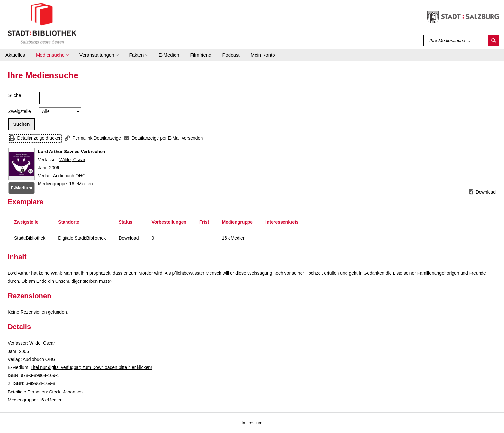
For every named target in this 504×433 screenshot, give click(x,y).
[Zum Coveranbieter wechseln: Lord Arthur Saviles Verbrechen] (22, 164)
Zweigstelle (20, 111)
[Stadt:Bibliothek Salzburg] (42, 23)
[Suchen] (494, 41)
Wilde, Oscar (72, 160)
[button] (52, 55)
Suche (15, 95)
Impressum (252, 423)
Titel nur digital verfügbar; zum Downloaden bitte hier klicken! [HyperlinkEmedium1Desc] (91, 367)
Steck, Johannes (66, 392)
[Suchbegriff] (456, 41)
